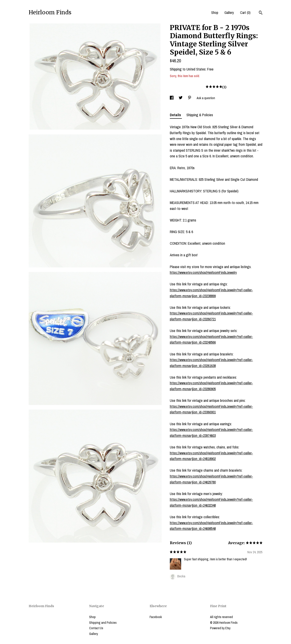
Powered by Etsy (220, 628)
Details (176, 115)
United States (196, 69)
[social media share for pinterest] (190, 98)
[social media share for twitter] (181, 98)
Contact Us (96, 628)
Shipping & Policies (200, 115)
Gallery (229, 13)
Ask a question (206, 98)
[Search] (261, 13)
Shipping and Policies (103, 623)
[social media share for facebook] (172, 98)
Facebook (156, 617)
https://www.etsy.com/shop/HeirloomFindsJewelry (203, 272)
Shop (215, 13)
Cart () (245, 13)
